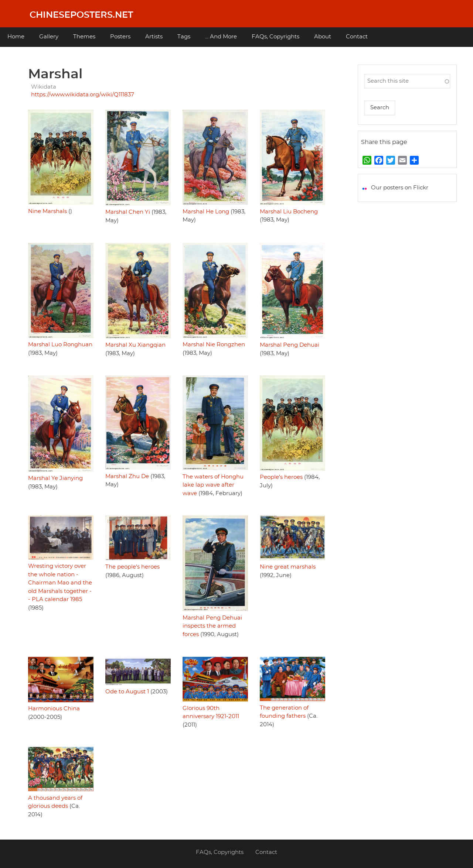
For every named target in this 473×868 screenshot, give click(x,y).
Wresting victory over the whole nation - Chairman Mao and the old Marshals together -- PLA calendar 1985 (60, 583)
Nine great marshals (288, 567)
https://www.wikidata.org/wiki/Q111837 (83, 95)
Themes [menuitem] (84, 37)
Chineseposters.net (81, 15)
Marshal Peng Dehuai (290, 345)
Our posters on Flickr (400, 188)
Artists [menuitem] (154, 37)
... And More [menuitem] (221, 37)
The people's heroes (132, 567)
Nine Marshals (47, 211)
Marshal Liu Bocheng (289, 212)
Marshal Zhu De (127, 476)
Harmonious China (54, 709)
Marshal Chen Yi (128, 212)
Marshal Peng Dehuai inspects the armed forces (212, 626)
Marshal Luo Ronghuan (60, 345)
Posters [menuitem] (120, 37)
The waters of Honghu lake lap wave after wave (213, 485)
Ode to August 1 (127, 692)
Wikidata (44, 87)
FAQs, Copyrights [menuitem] (275, 37)
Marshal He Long (206, 212)
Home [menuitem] (16, 37)
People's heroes (281, 477)
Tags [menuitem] (184, 37)
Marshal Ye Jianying (55, 478)
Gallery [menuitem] (49, 37)
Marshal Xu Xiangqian (135, 345)
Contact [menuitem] (357, 37)
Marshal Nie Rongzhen (214, 345)
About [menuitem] (323, 37)
